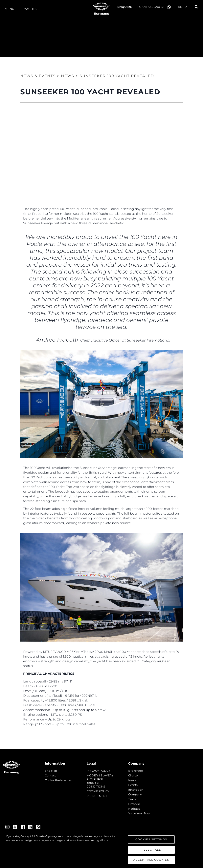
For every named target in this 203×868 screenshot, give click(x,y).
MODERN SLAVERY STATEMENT (100, 777)
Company (135, 794)
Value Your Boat (139, 813)
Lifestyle (134, 804)
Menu (10, 9)
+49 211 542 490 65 (151, 7)
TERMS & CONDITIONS (96, 785)
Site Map (51, 771)
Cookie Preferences (58, 780)
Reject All (151, 850)
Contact (50, 775)
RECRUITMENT (97, 796)
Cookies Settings (151, 839)
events (133, 785)
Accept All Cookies (151, 860)
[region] (101, 849)
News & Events (38, 76)
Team (132, 799)
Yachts (30, 9)
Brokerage (135, 771)
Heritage (134, 809)
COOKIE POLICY (98, 791)
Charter (134, 775)
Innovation (136, 790)
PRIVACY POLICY (98, 771)
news (132, 780)
